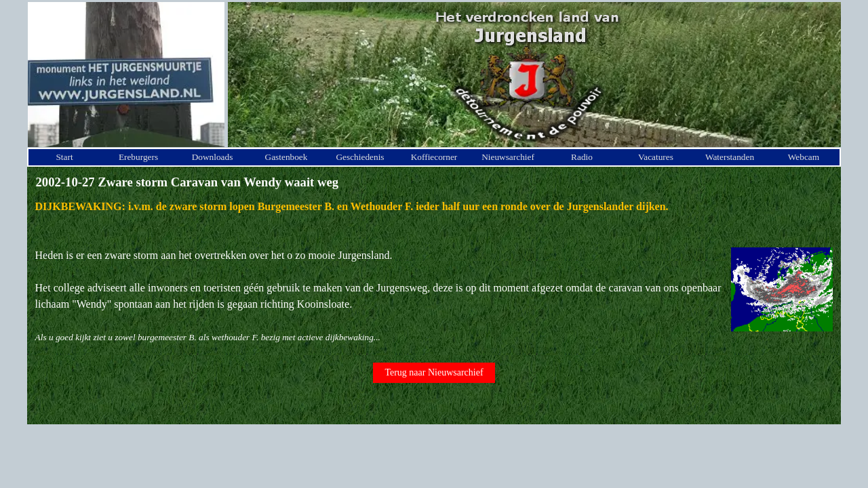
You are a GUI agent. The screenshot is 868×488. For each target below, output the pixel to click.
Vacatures (656, 157)
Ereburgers (138, 157)
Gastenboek (287, 157)
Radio (582, 157)
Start (64, 157)
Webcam (804, 157)
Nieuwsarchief (508, 157)
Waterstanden (730, 157)
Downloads (213, 157)
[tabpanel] (434, 272)
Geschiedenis (360, 157)
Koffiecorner (434, 157)
